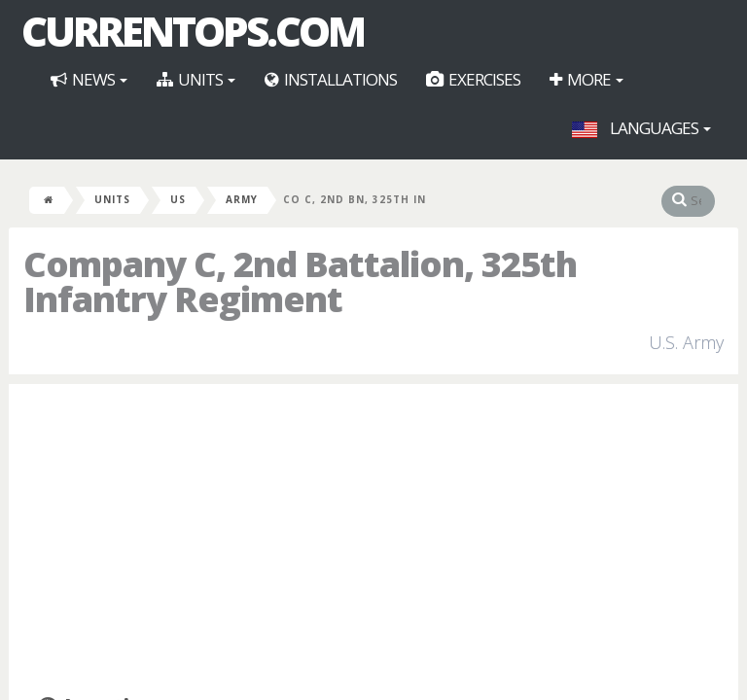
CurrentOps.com (193, 31)
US (178, 199)
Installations (331, 79)
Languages (641, 128)
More (587, 79)
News (89, 79)
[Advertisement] (373, 540)
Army (242, 199)
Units (196, 79)
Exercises (473, 79)
